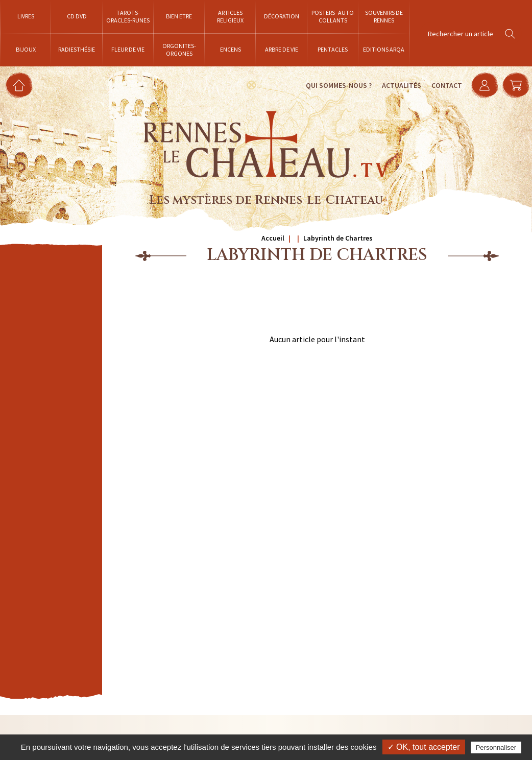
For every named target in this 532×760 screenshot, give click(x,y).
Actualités (398, 85)
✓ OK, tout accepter (424, 747)
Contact (444, 85)
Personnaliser (496, 747)
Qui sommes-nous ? (336, 85)
